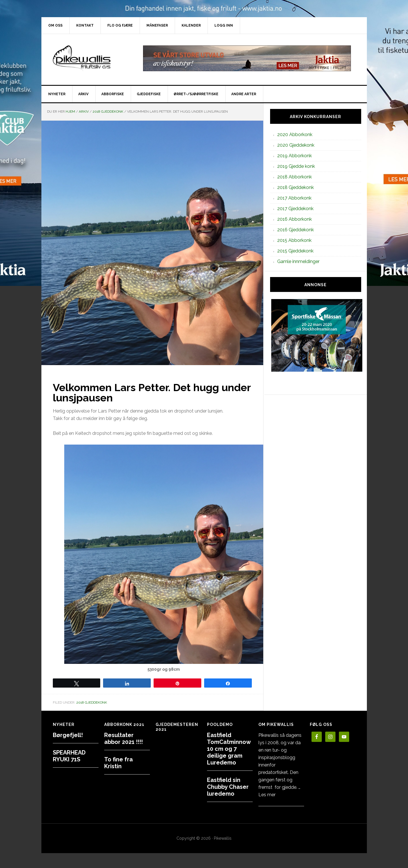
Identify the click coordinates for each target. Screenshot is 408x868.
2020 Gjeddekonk (296, 145)
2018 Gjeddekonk (92, 702)
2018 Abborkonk (295, 177)
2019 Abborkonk (295, 156)
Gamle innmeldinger (298, 261)
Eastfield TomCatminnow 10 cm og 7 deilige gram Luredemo (229, 749)
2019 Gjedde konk (296, 166)
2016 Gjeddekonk (296, 230)
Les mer (267, 795)
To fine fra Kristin (118, 763)
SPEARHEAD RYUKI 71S (69, 756)
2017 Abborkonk (294, 198)
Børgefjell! (68, 735)
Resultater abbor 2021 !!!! (123, 738)
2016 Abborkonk (295, 219)
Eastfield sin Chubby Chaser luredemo (228, 787)
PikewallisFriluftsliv (90, 58)
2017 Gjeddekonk (295, 209)
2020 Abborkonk (295, 135)
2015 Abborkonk (294, 240)
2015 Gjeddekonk (295, 251)
